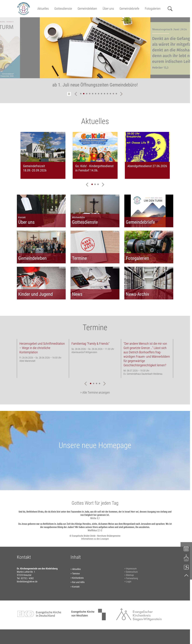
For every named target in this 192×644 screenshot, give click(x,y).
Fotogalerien (153, 9)
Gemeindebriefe (129, 9)
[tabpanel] (95, 54)
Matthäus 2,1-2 (95, 530)
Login (129, 582)
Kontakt (76, 587)
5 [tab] (93, 94)
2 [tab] (84, 94)
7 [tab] (99, 94)
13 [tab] (116, 94)
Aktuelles (43, 9)
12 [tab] (113, 94)
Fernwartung (132, 578)
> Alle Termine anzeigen (95, 393)
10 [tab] (107, 94)
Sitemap (130, 575)
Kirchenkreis (78, 578)
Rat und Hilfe (78, 582)
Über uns (108, 9)
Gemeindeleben (87, 9)
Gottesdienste (63, 9)
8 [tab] (102, 94)
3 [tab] (87, 94)
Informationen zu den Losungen (95, 539)
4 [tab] (90, 94)
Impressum (131, 569)
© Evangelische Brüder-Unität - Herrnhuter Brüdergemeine (95, 536)
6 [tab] (96, 94)
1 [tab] (81, 94)
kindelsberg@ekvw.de (27, 582)
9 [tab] (104, 94)
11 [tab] (110, 94)
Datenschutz (132, 572)
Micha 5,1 (95, 518)
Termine (76, 574)
